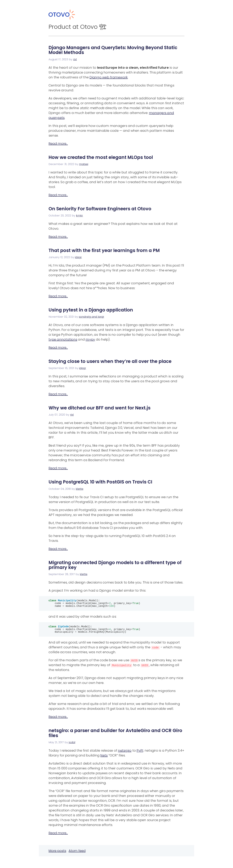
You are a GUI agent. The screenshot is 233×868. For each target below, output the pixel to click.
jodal (72, 744)
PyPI (140, 752)
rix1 (75, 59)
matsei (84, 164)
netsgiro (125, 752)
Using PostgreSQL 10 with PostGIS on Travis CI (100, 482)
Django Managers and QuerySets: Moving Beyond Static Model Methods (113, 50)
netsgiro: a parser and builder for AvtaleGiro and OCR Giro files (115, 735)
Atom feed (77, 853)
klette (80, 489)
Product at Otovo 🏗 (78, 27)
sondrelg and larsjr (92, 317)
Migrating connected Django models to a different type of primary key (115, 565)
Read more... (58, 144)
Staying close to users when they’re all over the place (110, 361)
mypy (90, 339)
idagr (78, 257)
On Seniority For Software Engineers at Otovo (100, 209)
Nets (104, 757)
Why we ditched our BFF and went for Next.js (100, 408)
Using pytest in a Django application (91, 310)
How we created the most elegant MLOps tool (101, 157)
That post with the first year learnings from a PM (104, 250)
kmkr (80, 216)
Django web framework (109, 77)
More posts (57, 853)
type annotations (63, 339)
